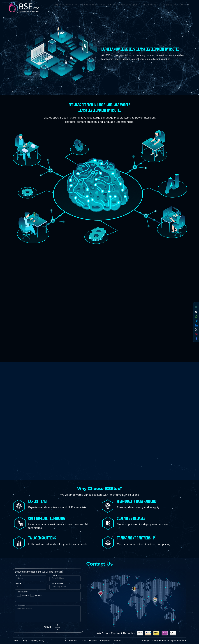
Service (39, 596)
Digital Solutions (65, 8)
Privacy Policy (38, 641)
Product (25, 596)
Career (16, 641)
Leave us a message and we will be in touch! (39, 572)
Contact (184, 8)
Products (108, 8)
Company (168, 8)
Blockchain (89, 8)
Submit (51, 627)
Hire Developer (128, 8)
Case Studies (149, 8)
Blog (25, 641)
